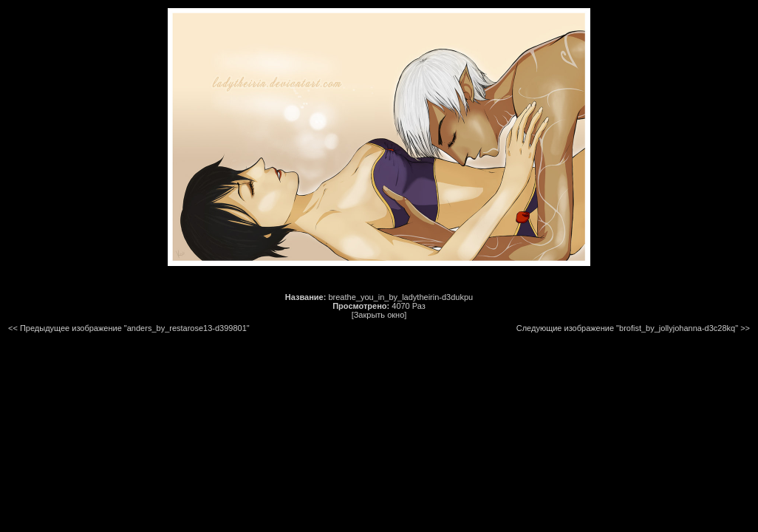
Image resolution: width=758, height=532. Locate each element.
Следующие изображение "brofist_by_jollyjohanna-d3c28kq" (627, 328)
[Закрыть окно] (379, 315)
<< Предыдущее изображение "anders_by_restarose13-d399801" (129, 328)
